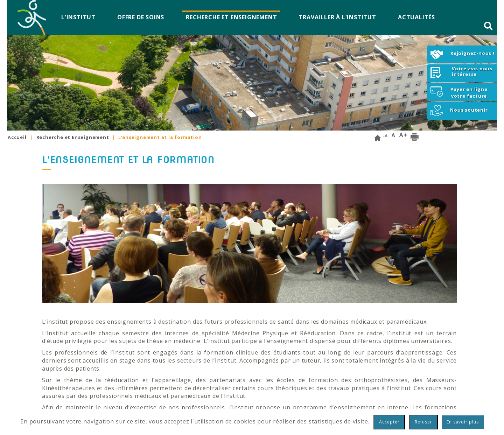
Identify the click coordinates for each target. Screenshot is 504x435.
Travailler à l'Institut (337, 17)
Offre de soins (141, 17)
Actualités (416, 17)
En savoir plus (463, 422)
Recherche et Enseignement (231, 17)
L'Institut (78, 17)
